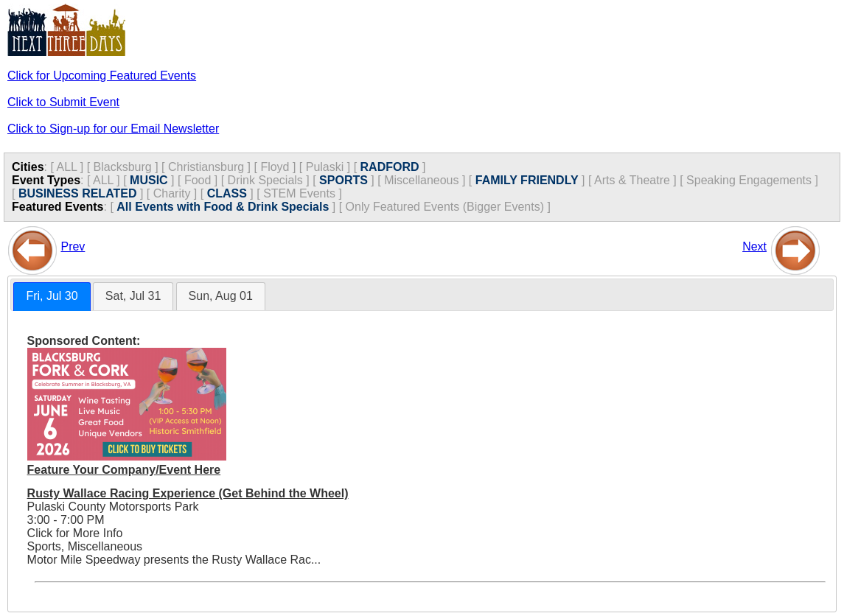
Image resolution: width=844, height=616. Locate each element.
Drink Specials (265, 180)
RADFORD (390, 167)
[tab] (52, 297)
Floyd (275, 167)
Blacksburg (123, 167)
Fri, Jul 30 (52, 296)
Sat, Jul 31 (133, 296)
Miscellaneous (421, 180)
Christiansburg (206, 167)
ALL (66, 167)
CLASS (227, 193)
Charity (172, 193)
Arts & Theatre (632, 180)
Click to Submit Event (63, 102)
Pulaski (325, 167)
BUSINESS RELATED (78, 193)
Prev (73, 246)
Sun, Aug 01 (221, 296)
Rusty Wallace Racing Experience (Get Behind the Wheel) (188, 493)
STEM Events (299, 193)
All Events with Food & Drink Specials (223, 207)
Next (754, 246)
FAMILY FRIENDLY (527, 180)
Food (198, 180)
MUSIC (149, 180)
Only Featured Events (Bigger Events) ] (448, 207)
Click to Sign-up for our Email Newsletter (113, 129)
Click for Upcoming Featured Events (102, 76)
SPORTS (343, 180)
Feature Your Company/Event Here (124, 470)
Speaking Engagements (749, 180)
